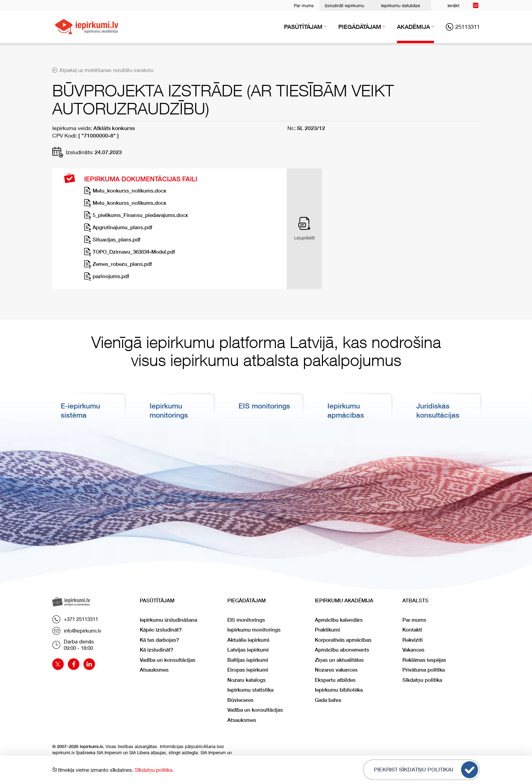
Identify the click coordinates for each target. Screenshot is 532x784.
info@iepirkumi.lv (77, 631)
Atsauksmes (154, 670)
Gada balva (328, 700)
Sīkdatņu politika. (154, 770)
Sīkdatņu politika (422, 680)
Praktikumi (327, 630)
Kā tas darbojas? (159, 640)
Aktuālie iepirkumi (248, 640)
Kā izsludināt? (156, 650)
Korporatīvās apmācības (343, 640)
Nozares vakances (336, 670)
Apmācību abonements (342, 650)
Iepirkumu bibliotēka (339, 690)
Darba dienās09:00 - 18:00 (73, 645)
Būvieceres (240, 700)
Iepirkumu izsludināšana (168, 620)
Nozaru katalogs (246, 680)
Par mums (304, 5)
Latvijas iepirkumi (248, 650)
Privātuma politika (424, 670)
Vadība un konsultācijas (168, 660)
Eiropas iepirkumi (248, 670)
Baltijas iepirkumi (248, 660)
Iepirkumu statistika (250, 690)
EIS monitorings (264, 406)
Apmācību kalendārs (339, 620)
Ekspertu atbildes (335, 680)
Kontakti (412, 630)
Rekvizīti (413, 640)
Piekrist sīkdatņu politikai (426, 770)
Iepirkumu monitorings (254, 630)
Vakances (413, 650)
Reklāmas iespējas (424, 660)
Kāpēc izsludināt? (161, 630)
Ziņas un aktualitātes (339, 660)
